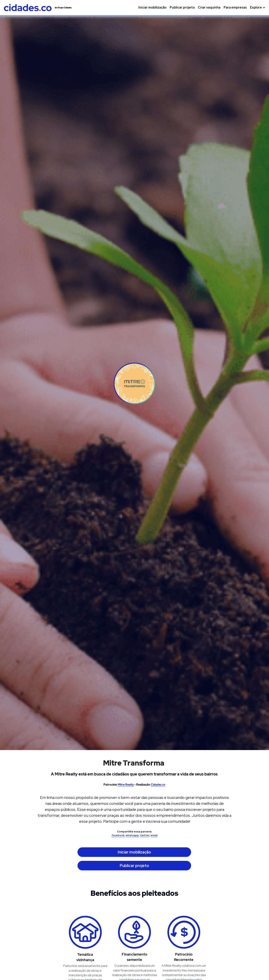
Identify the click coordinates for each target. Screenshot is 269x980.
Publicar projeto (134, 866)
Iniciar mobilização (134, 852)
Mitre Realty (126, 785)
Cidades (156, 785)
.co (163, 785)
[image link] (28, 7)
